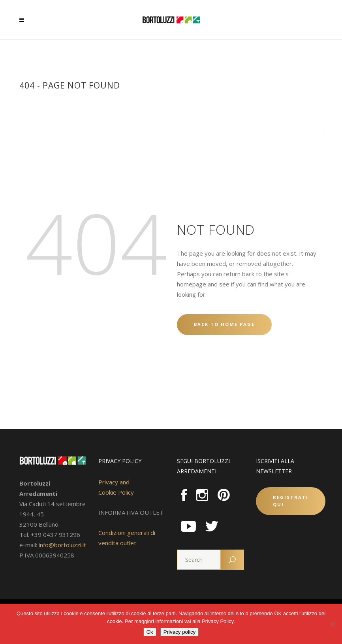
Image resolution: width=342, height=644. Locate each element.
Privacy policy (179, 632)
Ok (150, 632)
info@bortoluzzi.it (62, 545)
